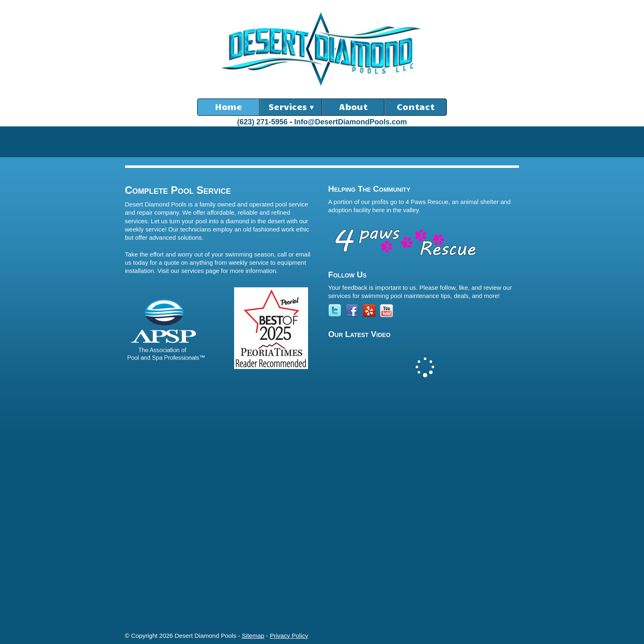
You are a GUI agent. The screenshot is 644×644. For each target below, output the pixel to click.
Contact (416, 106)
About (353, 106)
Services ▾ (291, 106)
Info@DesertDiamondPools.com (351, 122)
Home (228, 106)
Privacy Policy (289, 636)
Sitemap (253, 636)
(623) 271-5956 (262, 122)
